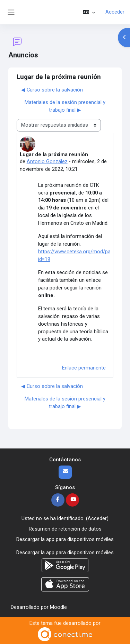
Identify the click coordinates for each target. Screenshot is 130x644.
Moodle (58, 607)
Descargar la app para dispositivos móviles (65, 539)
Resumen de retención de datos (65, 529)
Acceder (115, 12)
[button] (89, 12)
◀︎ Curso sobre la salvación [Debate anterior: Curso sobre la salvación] (52, 90)
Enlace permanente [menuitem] (84, 368)
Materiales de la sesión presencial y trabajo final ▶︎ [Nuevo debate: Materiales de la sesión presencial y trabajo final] (65, 106)
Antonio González (47, 161)
